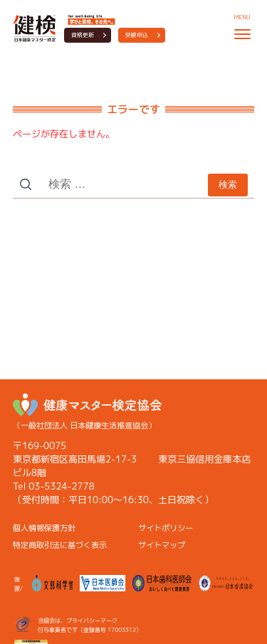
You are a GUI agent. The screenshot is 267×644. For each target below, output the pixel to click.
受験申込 (137, 35)
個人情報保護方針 (44, 528)
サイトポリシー (166, 528)
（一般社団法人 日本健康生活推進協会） (87, 412)
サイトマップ (162, 545)
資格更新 (83, 35)
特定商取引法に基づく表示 (60, 545)
